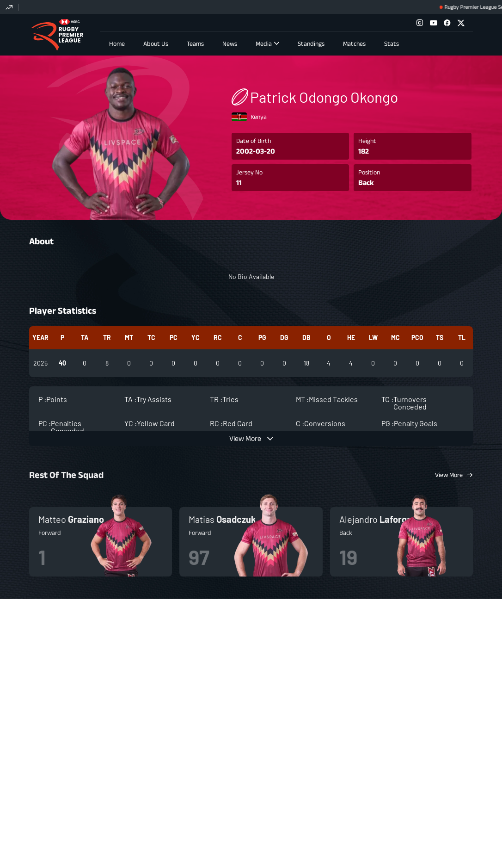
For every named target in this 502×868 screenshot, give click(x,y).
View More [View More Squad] (449, 471)
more (101, 539)
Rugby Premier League (57, 35)
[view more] (251, 435)
